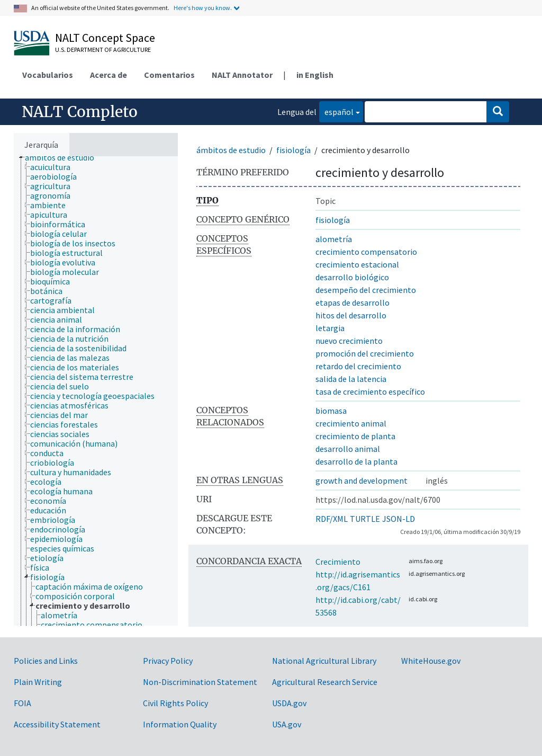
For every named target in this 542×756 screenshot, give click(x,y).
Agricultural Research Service (325, 682)
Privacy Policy (168, 661)
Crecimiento (338, 562)
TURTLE (365, 519)
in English (315, 75)
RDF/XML (332, 519)
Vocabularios (48, 75)
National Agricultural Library (324, 661)
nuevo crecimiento (349, 341)
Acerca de (109, 75)
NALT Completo (80, 112)
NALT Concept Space (105, 38)
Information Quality (180, 724)
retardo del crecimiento (358, 366)
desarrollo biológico (352, 277)
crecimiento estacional (357, 264)
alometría (334, 239)
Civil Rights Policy (175, 703)
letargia (330, 328)
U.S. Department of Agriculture (103, 50)
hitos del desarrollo (351, 315)
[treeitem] (64, 157)
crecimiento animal (351, 423)
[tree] (96, 391)
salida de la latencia (351, 379)
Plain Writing (38, 682)
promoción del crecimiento (365, 353)
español (336, 111)
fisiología (293, 150)
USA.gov (287, 724)
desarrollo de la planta (356, 461)
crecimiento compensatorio (366, 252)
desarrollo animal (348, 449)
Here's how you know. (203, 8)
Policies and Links (46, 661)
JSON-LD (399, 519)
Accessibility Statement (57, 724)
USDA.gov (289, 703)
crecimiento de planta (355, 436)
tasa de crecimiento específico (370, 392)
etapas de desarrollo (353, 303)
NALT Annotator (242, 75)
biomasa (331, 411)
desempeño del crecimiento (366, 290)
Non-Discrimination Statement (200, 682)
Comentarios (169, 75)
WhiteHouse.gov (431, 661)
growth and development (362, 481)
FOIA (22, 703)
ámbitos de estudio (231, 150)
